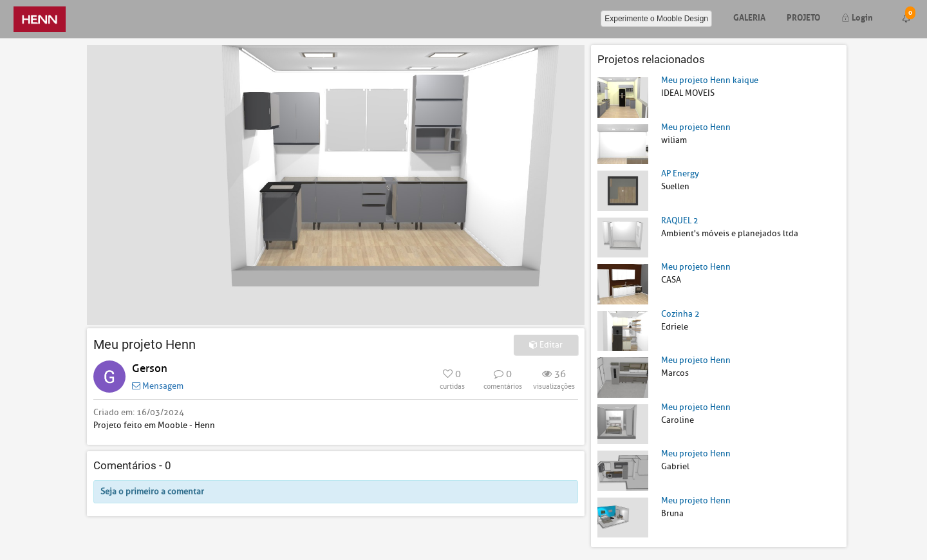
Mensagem (158, 386)
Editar (546, 345)
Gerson (150, 369)
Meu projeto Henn (696, 127)
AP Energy (680, 173)
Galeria (749, 16)
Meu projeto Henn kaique (710, 80)
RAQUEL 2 (680, 220)
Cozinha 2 (680, 314)
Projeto (803, 16)
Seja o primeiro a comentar (152, 491)
